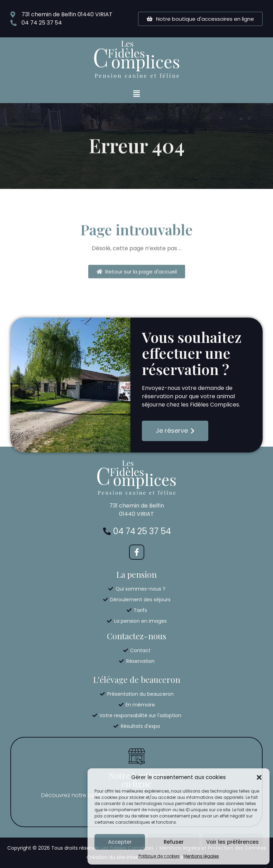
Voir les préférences (233, 842)
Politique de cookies (159, 856)
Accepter (120, 842)
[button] (259, 777)
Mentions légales (201, 856)
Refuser (174, 842)
